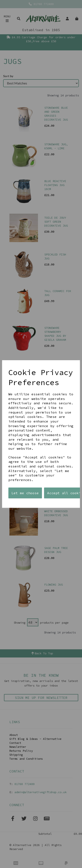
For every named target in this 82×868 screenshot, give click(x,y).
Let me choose (25, 493)
